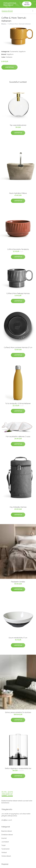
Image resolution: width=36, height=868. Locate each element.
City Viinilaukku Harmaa (18, 507)
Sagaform (22, 52)
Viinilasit (4, 852)
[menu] (33, 11)
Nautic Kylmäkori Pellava (18, 193)
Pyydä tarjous (27, 4)
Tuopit (3, 845)
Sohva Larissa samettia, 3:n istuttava (18, 712)
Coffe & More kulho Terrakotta (18, 249)
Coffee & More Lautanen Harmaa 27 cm (18, 347)
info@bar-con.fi (7, 820)
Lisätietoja (10, 67)
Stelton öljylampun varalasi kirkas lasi (18, 768)
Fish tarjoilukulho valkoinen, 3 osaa (18, 437)
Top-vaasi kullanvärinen (18, 125)
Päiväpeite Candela (18, 582)
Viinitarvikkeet (6, 856)
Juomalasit (5, 842)
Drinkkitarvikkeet (7, 835)
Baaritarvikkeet (7, 831)
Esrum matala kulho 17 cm (18, 638)
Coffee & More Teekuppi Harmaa (18, 293)
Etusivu (4, 24)
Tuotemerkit (14, 52)
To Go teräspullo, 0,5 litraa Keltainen (18, 403)
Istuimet (4, 838)
